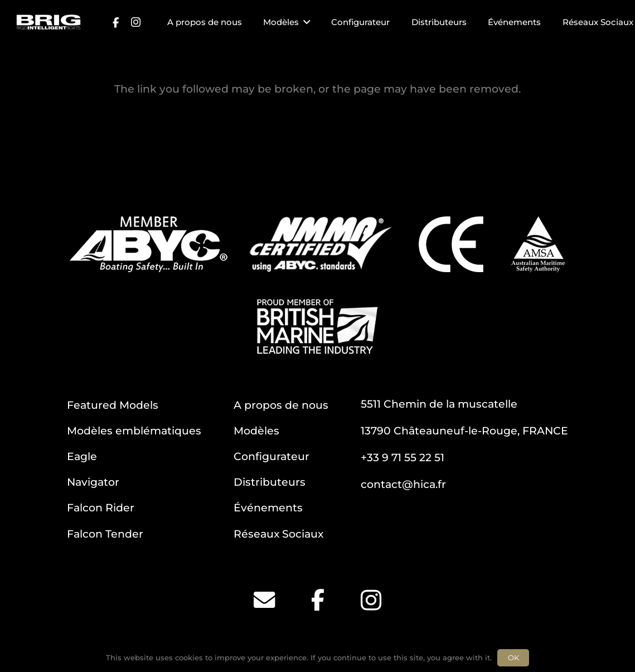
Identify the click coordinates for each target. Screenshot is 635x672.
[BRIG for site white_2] (49, 22)
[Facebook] (115, 22)
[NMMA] (321, 244)
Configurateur (272, 456)
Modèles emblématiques (134, 431)
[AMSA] (538, 244)
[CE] (451, 244)
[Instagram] (135, 22)
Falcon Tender (105, 534)
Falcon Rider (101, 507)
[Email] (264, 600)
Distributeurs (270, 482)
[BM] (317, 327)
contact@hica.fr (403, 484)
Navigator (93, 482)
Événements (268, 507)
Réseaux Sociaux (278, 534)
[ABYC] (149, 244)
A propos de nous (281, 405)
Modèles (256, 431)
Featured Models (113, 405)
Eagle (82, 456)
